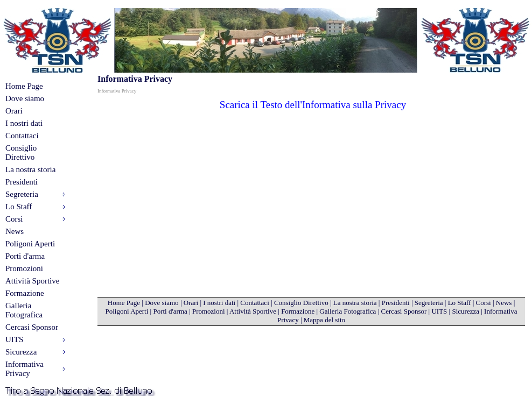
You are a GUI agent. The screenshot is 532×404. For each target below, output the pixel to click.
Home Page (24, 86)
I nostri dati (24, 123)
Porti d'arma (25, 256)
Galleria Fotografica (24, 310)
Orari (14, 111)
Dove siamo (25, 98)
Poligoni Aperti (30, 244)
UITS (439, 311)
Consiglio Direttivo (21, 153)
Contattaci (22, 136)
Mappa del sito (324, 320)
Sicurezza (465, 311)
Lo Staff (460, 303)
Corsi (483, 303)
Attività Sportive (32, 281)
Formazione (25, 293)
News (15, 231)
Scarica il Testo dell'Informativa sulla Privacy (313, 105)
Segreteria (429, 303)
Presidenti (22, 182)
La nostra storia (30, 169)
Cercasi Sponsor (32, 327)
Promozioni (24, 268)
